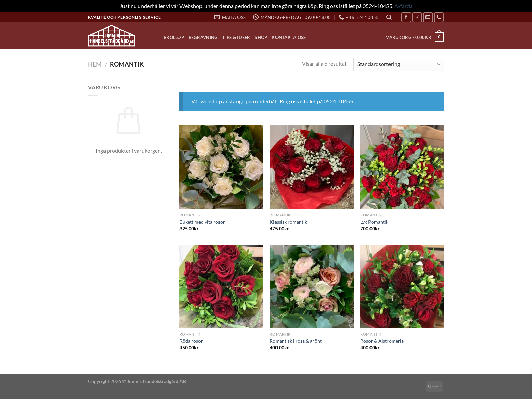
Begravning (203, 37)
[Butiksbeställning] (399, 64)
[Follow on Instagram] (417, 17)
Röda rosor (191, 341)
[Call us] (439, 17)
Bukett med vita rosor (202, 222)
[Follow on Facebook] (406, 17)
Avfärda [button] (403, 6)
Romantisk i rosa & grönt (296, 341)
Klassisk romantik (288, 222)
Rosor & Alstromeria (382, 341)
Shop (261, 37)
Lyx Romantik (374, 222)
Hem (95, 64)
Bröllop (174, 37)
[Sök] (389, 17)
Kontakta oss (289, 37)
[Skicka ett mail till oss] (428, 17)
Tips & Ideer (236, 37)
